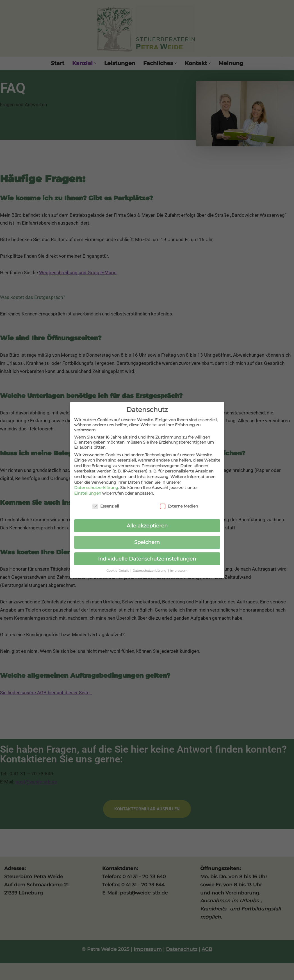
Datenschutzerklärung (96, 485)
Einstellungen (88, 490)
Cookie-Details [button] (118, 568)
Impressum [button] (179, 568)
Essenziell (106, 503)
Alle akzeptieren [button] (147, 523)
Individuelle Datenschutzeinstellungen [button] (147, 556)
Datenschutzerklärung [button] (150, 568)
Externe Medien (179, 503)
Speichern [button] (147, 539)
